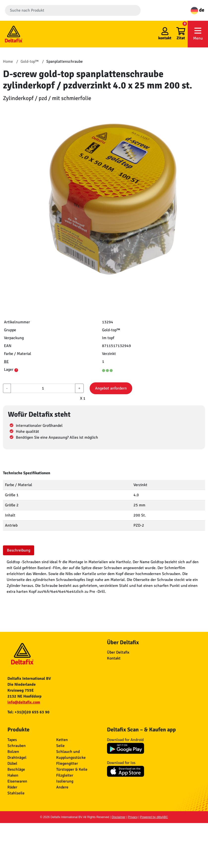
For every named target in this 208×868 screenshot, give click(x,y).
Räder (12, 787)
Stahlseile (16, 793)
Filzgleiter (65, 775)
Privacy (133, 817)
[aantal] (43, 388)
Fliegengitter (67, 764)
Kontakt (114, 658)
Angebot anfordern (111, 388)
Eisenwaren (17, 781)
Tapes (12, 740)
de (197, 10)
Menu (198, 34)
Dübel (12, 764)
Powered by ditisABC (154, 817)
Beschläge (16, 769)
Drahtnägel (17, 758)
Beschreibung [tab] (19, 550)
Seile (60, 746)
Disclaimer (119, 817)
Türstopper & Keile (72, 769)
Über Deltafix (118, 652)
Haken (13, 775)
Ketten (62, 740)
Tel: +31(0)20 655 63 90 (28, 712)
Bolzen (13, 752)
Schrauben (17, 746)
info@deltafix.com (24, 702)
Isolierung (65, 781)
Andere (62, 787)
